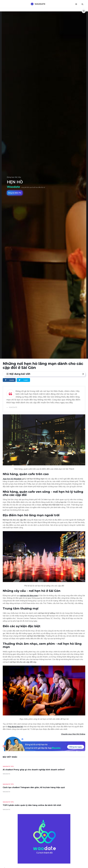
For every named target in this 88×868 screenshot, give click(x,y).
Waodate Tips (8, 766)
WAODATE (6, 774)
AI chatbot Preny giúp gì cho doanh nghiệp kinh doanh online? (34, 770)
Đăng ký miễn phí (15, 193)
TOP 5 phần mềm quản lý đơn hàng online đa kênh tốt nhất (32, 805)
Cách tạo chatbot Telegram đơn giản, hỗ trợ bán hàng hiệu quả (34, 787)
